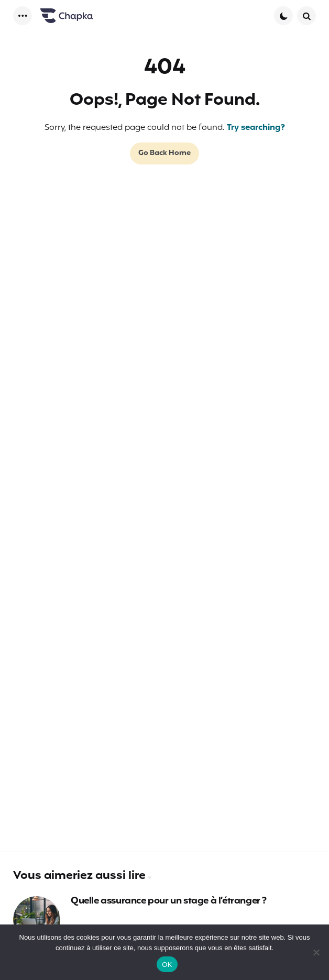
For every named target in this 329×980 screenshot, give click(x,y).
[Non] (316, 952)
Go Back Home (165, 153)
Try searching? (256, 128)
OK (167, 965)
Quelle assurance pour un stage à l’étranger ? (169, 901)
